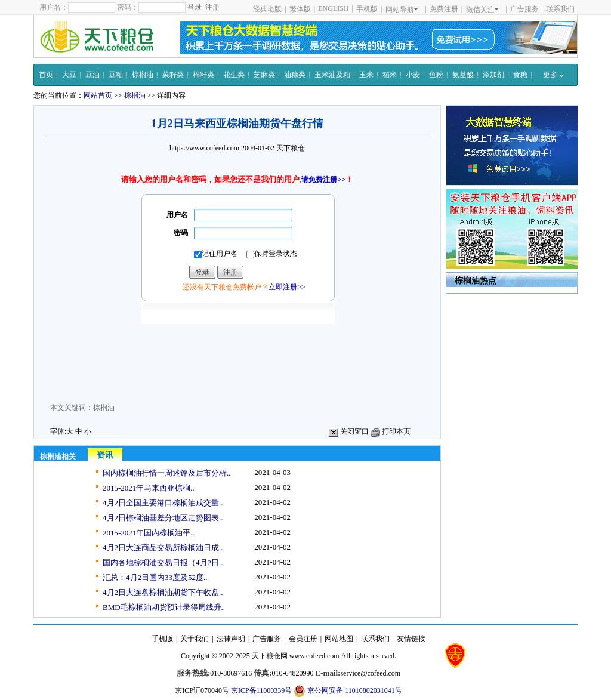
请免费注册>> (323, 180)
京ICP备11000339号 (261, 690)
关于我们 (195, 639)
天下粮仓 (291, 148)
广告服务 (524, 9)
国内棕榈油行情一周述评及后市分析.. (167, 473)
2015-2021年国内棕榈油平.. (149, 533)
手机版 (367, 9)
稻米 (390, 75)
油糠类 (295, 75)
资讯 (105, 455)
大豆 (69, 75)
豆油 (92, 75)
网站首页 (98, 95)
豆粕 (116, 75)
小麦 (413, 75)
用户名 (177, 215)
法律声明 (231, 639)
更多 (553, 75)
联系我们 (560, 9)
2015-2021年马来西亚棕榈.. (149, 488)
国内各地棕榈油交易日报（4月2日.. (163, 562)
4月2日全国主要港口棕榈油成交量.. (163, 503)
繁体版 (300, 9)
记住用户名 (216, 254)
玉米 (366, 75)
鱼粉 (436, 75)
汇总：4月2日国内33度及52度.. (155, 577)
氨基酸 (463, 75)
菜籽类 (173, 75)
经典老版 (267, 9)
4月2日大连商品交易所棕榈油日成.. (163, 548)
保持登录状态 (272, 254)
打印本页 (391, 431)
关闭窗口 (349, 431)
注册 (212, 7)
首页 (46, 75)
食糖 (520, 75)
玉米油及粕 (332, 75)
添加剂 (493, 75)
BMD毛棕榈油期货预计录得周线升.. (164, 607)
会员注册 (303, 639)
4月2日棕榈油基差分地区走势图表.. (163, 518)
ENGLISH (333, 8)
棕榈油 (143, 75)
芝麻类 (264, 75)
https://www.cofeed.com (204, 148)
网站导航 (402, 10)
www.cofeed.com (314, 656)
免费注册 (444, 9)
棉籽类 (203, 75)
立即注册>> (287, 287)
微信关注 (482, 10)
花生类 (234, 75)
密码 (181, 233)
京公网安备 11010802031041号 (348, 691)
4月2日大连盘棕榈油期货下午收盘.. (163, 592)
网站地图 (339, 639)
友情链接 (411, 639)
